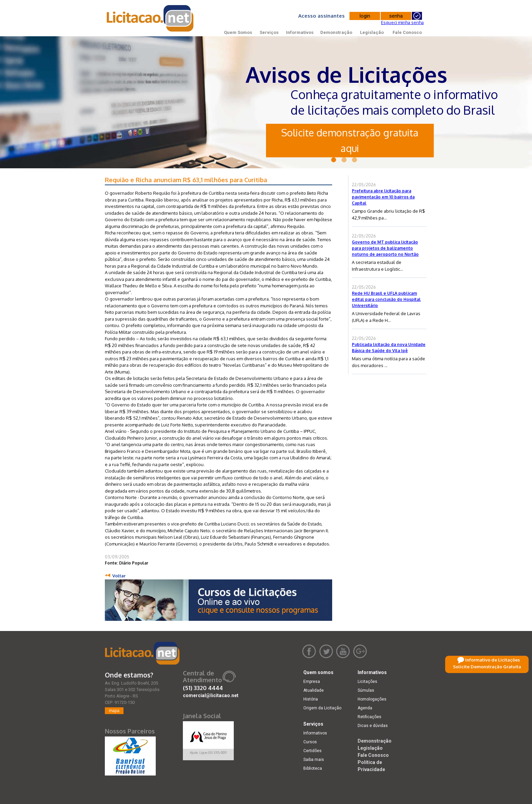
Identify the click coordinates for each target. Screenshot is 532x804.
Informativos (300, 32)
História (311, 699)
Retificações (369, 717)
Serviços (269, 32)
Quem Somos (238, 32)
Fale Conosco (407, 32)
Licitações (367, 682)
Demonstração (336, 32)
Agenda (365, 708)
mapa (114, 711)
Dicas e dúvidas (373, 726)
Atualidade (313, 690)
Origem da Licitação (322, 708)
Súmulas (366, 690)
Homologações (372, 699)
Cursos (310, 742)
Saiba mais (314, 760)
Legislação (372, 32)
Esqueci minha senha (402, 22)
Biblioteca (313, 768)
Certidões (312, 751)
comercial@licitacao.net (211, 695)
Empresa (312, 682)
